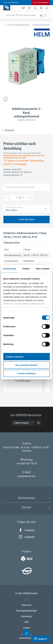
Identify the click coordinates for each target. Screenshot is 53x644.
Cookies (26, 628)
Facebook (26, 530)
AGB (26, 622)
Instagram (27, 537)
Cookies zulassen (15, 357)
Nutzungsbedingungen (26, 611)
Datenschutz (27, 616)
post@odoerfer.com (26, 476)
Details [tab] (26, 269)
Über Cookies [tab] (43, 269)
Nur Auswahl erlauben (27, 365)
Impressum (26, 605)
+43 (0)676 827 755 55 (27, 464)
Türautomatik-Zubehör (41, 25)
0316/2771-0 (9, 447)
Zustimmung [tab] (10, 269)
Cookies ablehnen (26, 373)
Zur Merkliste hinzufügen (14, 207)
